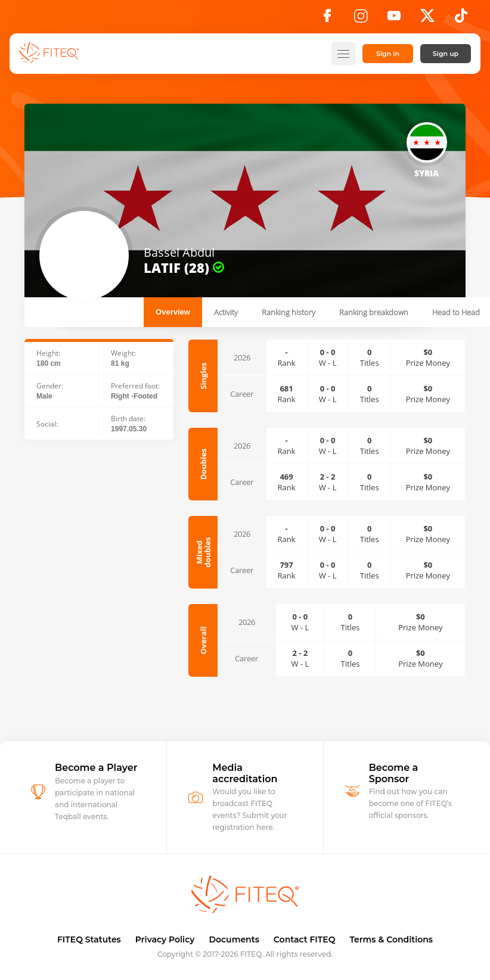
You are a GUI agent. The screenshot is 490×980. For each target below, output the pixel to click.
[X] (427, 19)
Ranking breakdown (374, 312)
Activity (226, 312)
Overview (173, 312)
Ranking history (289, 312)
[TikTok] (461, 19)
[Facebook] (327, 19)
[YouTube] (394, 19)
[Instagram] (361, 19)
